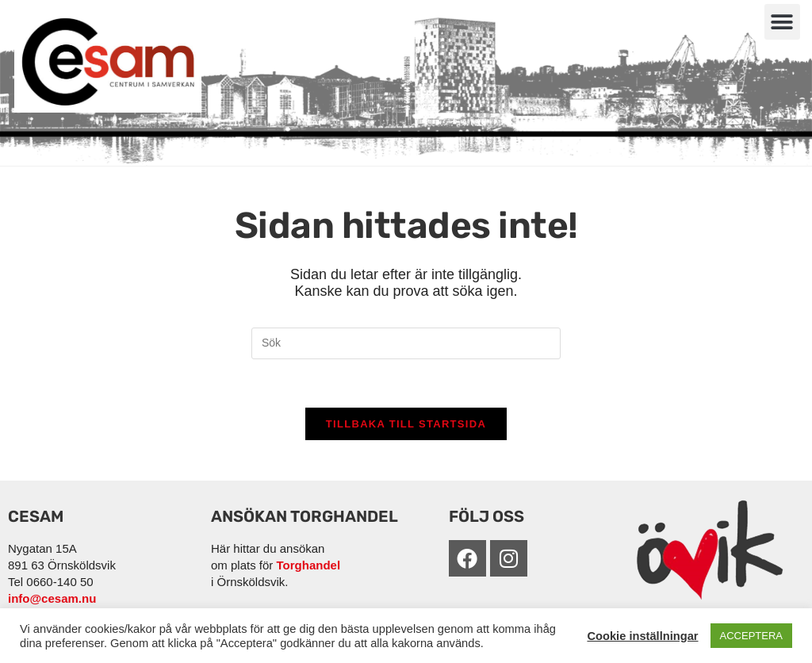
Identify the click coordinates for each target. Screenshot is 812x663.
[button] (782, 22)
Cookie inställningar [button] (642, 636)
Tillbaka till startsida (406, 424)
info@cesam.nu (52, 598)
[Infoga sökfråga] (406, 343)
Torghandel (309, 565)
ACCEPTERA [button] (751, 636)
